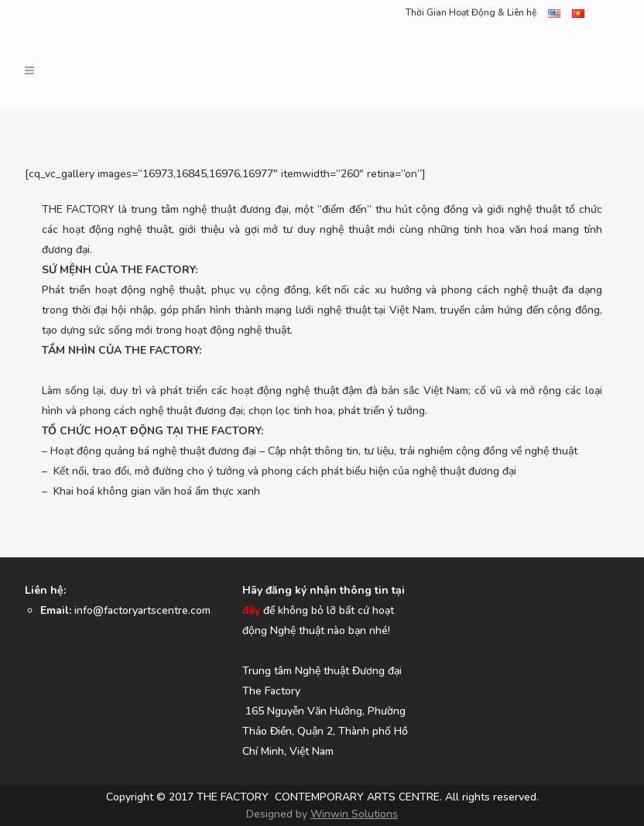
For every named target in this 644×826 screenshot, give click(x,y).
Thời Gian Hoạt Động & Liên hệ (471, 12)
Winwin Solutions (354, 814)
